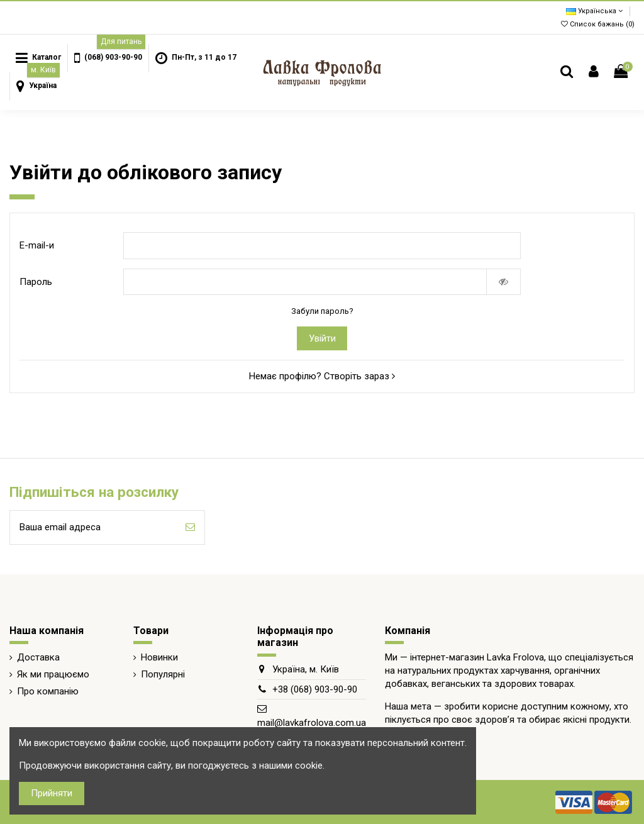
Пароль (36, 282)
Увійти (322, 338)
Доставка (38, 657)
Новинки (159, 657)
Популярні (163, 674)
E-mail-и (37, 245)
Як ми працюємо (53, 674)
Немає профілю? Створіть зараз (322, 376)
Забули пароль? (322, 311)
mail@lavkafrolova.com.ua (312, 723)
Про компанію (48, 691)
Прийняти (52, 793)
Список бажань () (598, 24)
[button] (108, 58)
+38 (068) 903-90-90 (315, 689)
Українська (594, 11)
